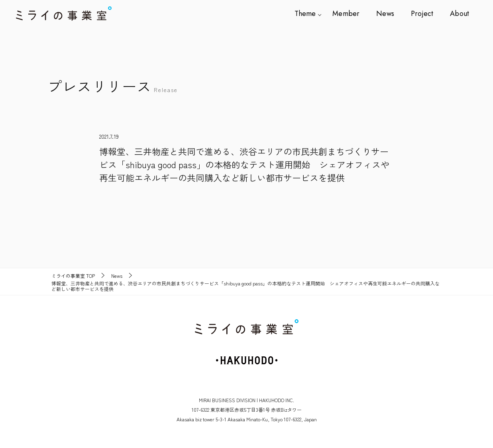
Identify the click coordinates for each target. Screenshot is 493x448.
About (460, 14)
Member (350, 14)
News (388, 14)
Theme (310, 14)
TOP (73, 276)
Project (423, 14)
